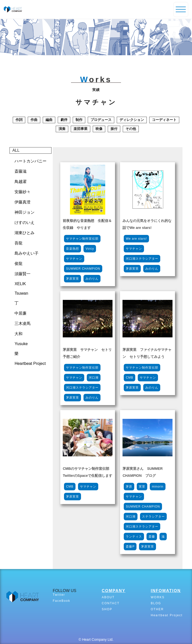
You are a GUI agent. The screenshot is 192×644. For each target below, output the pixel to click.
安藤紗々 (22, 192)
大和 (18, 334)
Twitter (59, 595)
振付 (114, 129)
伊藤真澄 (22, 202)
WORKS (158, 597)
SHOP (107, 609)
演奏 (62, 129)
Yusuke (21, 344)
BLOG (156, 603)
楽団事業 (80, 129)
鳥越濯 (20, 182)
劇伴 (64, 120)
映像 (99, 129)
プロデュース (101, 120)
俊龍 (18, 264)
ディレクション (132, 120)
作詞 (19, 120)
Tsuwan (21, 293)
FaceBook (61, 601)
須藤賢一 (22, 274)
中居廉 (20, 313)
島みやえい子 (26, 253)
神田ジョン (24, 212)
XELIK (20, 284)
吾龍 (18, 243)
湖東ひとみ (24, 233)
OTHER (157, 609)
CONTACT (111, 603)
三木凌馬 (22, 323)
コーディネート (164, 120)
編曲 (49, 120)
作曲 (34, 120)
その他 (131, 129)
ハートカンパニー (30, 161)
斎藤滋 (20, 171)
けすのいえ (24, 223)
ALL (16, 150)
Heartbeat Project (30, 363)
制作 (79, 120)
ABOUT (108, 597)
